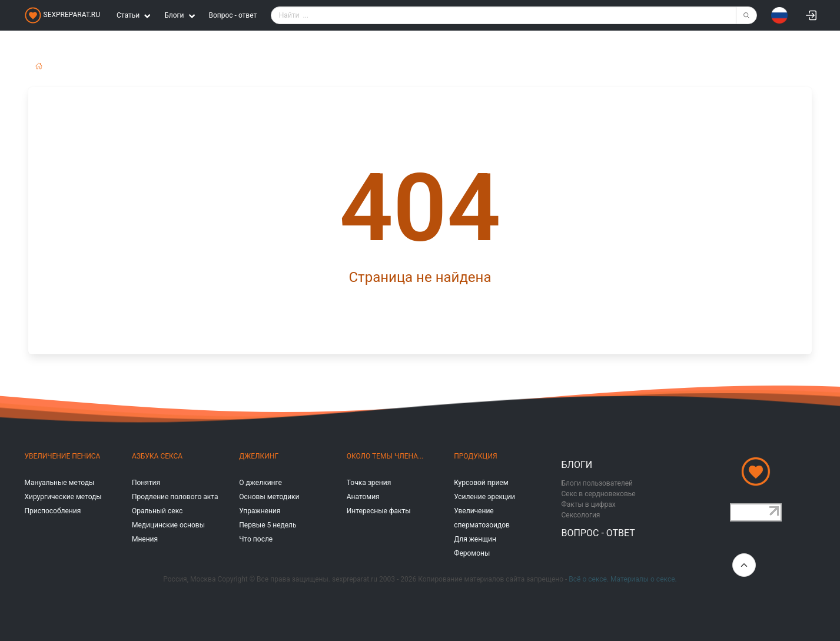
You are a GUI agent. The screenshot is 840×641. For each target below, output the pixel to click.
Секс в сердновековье (599, 494)
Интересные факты (379, 511)
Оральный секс (157, 511)
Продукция (475, 456)
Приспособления (53, 511)
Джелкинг (259, 456)
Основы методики (269, 497)
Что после (256, 539)
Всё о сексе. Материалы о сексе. (622, 579)
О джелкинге (260, 483)
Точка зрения (369, 483)
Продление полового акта (175, 497)
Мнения (145, 539)
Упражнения (260, 511)
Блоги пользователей (597, 483)
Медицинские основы (168, 525)
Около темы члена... (385, 456)
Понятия (146, 483)
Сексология (581, 515)
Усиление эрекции (484, 497)
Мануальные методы (60, 483)
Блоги (577, 465)
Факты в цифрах (589, 504)
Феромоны (472, 553)
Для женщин (475, 539)
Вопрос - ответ (233, 15)
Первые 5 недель (268, 525)
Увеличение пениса (63, 456)
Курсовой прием (481, 483)
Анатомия (363, 497)
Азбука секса (157, 456)
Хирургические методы (63, 497)
